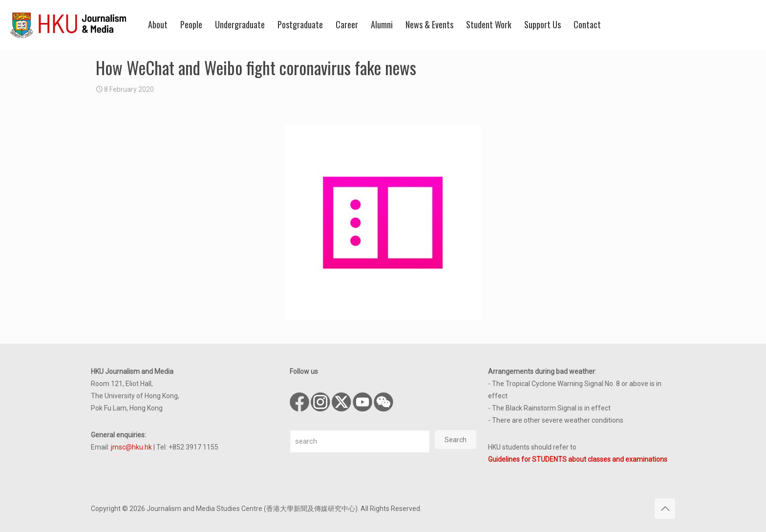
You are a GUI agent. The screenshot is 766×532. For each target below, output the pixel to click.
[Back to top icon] (665, 509)
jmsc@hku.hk (131, 447)
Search (456, 440)
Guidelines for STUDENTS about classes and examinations (578, 459)
